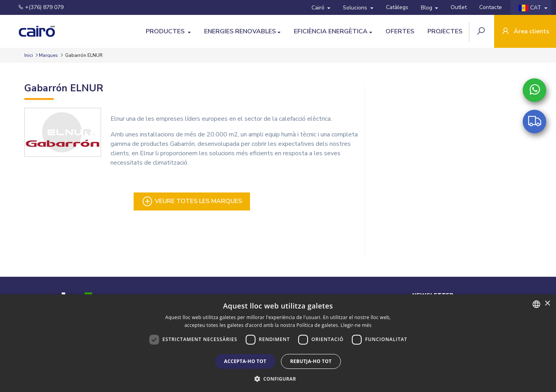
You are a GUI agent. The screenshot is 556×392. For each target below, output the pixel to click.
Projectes (445, 31)
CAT (531, 8)
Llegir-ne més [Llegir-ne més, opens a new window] (356, 325)
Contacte (491, 7)
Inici (29, 55)
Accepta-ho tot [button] (245, 361)
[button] (278, 379)
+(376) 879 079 (36, 7)
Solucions (356, 8)
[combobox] (536, 304)
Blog (427, 8)
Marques (48, 55)
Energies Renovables (240, 31)
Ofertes (400, 31)
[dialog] (278, 343)
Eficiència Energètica (331, 31)
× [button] (547, 304)
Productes (166, 31)
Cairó (319, 8)
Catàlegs (397, 7)
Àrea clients (525, 32)
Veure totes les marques (192, 201)
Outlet (459, 7)
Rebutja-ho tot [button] (311, 361)
